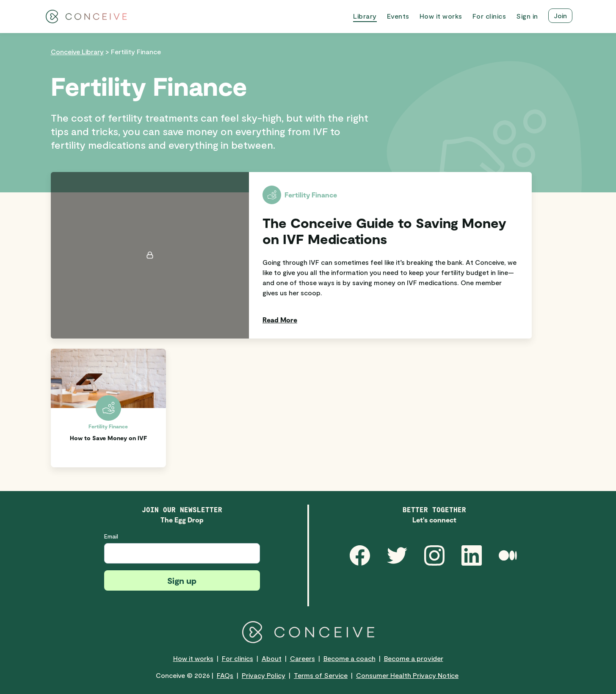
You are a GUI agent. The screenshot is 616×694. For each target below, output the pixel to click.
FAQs (225, 675)
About (272, 658)
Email (111, 536)
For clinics (238, 658)
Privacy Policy (264, 675)
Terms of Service (321, 675)
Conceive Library (77, 51)
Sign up (182, 580)
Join (560, 15)
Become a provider (414, 658)
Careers (302, 658)
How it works (193, 658)
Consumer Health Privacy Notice (407, 675)
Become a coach (349, 658)
